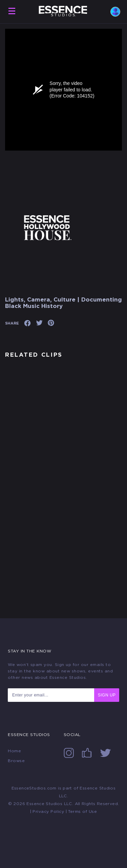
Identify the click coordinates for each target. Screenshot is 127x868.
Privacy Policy (48, 811)
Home (14, 751)
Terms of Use (82, 811)
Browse (16, 761)
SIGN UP (107, 695)
